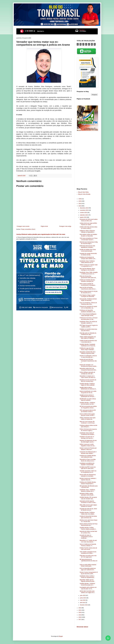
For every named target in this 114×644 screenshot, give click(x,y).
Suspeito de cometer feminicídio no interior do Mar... (88, 254)
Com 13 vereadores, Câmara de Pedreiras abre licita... (88, 303)
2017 (80, 620)
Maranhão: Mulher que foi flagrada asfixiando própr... (87, 580)
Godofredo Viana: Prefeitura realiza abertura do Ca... (87, 262)
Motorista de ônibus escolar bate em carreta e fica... (88, 532)
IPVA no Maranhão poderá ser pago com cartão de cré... (88, 569)
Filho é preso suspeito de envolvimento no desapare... (88, 284)
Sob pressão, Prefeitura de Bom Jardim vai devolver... (88, 300)
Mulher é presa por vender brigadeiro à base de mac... (88, 445)
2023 (80, 206)
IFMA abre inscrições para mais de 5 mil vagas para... (88, 556)
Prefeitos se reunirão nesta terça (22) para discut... (88, 330)
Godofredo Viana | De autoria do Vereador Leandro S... (88, 322)
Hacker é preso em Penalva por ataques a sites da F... (88, 449)
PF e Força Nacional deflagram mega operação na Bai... (88, 315)
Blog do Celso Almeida (84, 194)
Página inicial (44, 226)
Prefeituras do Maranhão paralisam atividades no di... (88, 311)
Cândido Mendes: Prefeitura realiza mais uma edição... (87, 513)
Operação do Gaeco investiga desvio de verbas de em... (88, 460)
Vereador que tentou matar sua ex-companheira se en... (88, 472)
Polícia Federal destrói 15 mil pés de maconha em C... (89, 292)
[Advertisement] (87, 160)
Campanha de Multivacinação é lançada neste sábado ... (88, 453)
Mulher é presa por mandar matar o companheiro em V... (89, 266)
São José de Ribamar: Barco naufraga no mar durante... (87, 269)
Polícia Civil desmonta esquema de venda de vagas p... (88, 430)
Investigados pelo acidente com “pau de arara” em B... (88, 588)
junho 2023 (83, 598)
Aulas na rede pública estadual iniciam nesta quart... (88, 565)
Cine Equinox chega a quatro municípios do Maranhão (87, 296)
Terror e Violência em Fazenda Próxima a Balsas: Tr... (88, 545)
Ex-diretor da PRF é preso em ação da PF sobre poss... (88, 468)
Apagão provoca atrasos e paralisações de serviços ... (88, 396)
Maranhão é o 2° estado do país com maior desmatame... (88, 541)
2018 (80, 617)
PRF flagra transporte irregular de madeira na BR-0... (89, 326)
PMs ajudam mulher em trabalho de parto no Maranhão (88, 235)
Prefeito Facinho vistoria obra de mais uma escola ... (88, 549)
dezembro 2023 (84, 208)
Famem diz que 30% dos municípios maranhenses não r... (88, 361)
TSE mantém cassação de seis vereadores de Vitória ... (88, 552)
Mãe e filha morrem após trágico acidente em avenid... (88, 506)
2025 (80, 201)
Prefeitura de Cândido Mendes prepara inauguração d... (88, 483)
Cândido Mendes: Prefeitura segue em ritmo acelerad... (87, 384)
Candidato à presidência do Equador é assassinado (87, 464)
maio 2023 (83, 600)
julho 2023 (83, 595)
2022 (80, 608)
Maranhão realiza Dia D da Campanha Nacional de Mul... (88, 369)
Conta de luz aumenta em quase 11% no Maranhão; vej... (88, 307)
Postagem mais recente (23, 226)
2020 (80, 612)
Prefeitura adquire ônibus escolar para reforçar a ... (88, 426)
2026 (80, 199)
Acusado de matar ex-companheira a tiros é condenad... (86, 537)
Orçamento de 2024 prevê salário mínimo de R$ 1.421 (89, 220)
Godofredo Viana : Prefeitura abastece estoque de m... (87, 490)
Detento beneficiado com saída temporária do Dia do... (88, 392)
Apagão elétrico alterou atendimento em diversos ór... (88, 388)
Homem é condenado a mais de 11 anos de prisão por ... (88, 356)
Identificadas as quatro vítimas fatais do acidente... (88, 400)
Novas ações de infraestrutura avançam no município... (88, 475)
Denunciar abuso (82, 627)
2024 (80, 204)
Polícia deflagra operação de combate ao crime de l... (87, 373)
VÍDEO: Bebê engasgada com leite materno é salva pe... (88, 338)
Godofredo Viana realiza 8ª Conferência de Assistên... (87, 434)
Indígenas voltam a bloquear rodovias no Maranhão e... (87, 231)
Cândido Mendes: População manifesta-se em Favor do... (88, 345)
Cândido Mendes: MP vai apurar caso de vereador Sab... (88, 498)
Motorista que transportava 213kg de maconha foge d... (89, 243)
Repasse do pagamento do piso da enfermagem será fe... (88, 441)
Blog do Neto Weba (83, 192)
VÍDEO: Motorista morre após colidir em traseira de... (88, 418)
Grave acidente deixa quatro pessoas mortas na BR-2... (87, 415)
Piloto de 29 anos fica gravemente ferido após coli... (88, 277)
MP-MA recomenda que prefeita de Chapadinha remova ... (88, 407)
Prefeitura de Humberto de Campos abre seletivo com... (88, 258)
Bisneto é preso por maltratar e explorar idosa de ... (88, 479)
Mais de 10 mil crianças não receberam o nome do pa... (87, 422)
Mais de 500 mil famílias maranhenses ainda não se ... (88, 288)
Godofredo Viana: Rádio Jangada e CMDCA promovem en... (89, 273)
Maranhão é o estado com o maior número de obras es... (88, 377)
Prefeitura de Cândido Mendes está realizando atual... (88, 456)
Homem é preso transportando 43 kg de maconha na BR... (89, 573)
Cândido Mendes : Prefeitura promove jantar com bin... (87, 403)
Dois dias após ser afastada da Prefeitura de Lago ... (88, 334)
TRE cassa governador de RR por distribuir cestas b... (88, 411)
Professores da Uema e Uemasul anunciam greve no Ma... (88, 319)
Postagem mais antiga (65, 226)
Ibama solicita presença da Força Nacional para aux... (88, 525)
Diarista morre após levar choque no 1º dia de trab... (88, 521)
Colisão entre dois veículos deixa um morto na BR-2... (88, 228)
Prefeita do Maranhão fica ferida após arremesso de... (88, 517)
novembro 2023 (84, 210)
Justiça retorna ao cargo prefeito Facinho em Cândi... (88, 224)
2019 (80, 615)
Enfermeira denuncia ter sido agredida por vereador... (87, 247)
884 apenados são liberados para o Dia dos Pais (89, 487)
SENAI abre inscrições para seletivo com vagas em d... (87, 592)
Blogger (61, 636)
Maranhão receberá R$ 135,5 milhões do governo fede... (87, 353)
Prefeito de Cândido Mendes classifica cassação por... (87, 281)
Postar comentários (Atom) (28, 229)
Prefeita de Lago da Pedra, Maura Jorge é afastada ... (87, 349)
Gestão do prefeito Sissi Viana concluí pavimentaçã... (88, 250)
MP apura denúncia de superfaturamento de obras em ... (88, 561)
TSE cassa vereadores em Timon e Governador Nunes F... (89, 239)
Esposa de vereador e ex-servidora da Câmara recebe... (88, 365)
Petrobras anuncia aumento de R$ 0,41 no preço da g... (88, 381)
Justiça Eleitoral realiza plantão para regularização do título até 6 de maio (41, 234)
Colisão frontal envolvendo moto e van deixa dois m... (88, 341)
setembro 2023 (84, 215)
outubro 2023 (84, 213)
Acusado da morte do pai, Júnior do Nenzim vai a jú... (88, 509)
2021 (80, 610)
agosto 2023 (83, 217)
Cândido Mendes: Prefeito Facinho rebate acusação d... (88, 528)
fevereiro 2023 (84, 605)
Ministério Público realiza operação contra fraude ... (87, 494)
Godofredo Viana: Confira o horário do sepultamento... (87, 577)
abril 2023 (83, 603)
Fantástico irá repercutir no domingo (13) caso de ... (87, 437)
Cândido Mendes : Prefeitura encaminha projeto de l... (87, 584)
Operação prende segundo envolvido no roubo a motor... (88, 502)
